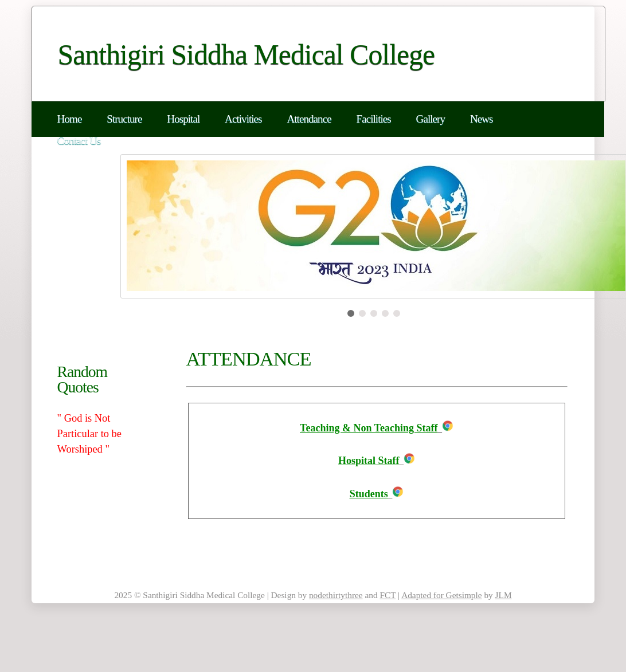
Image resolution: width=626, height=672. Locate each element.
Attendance (309, 119)
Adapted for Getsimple (441, 595)
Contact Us (79, 141)
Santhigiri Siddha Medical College (247, 55)
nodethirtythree (336, 595)
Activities (243, 119)
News (482, 119)
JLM (504, 595)
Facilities (374, 119)
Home (70, 119)
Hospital (183, 119)
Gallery (431, 119)
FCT (388, 595)
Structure (124, 119)
